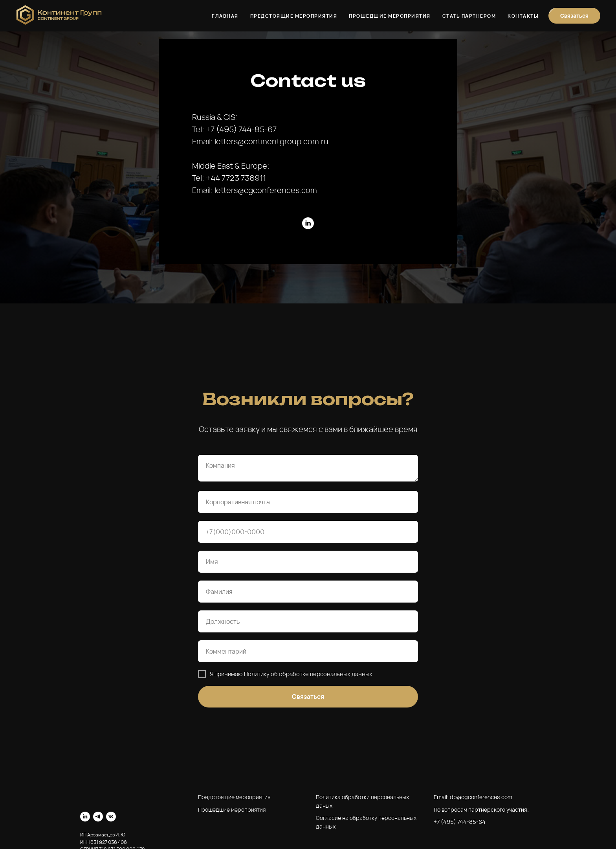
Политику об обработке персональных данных (308, 674)
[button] (574, 16)
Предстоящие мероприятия (294, 16)
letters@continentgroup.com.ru (271, 141)
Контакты (523, 16)
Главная (225, 16)
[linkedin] (308, 223)
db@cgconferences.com (481, 797)
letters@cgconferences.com (266, 190)
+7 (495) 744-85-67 (241, 129)
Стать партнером (469, 16)
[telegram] (98, 817)
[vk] (111, 817)
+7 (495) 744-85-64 (460, 822)
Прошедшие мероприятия (390, 16)
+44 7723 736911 (236, 178)
